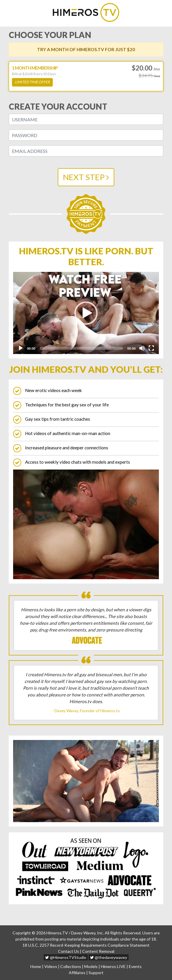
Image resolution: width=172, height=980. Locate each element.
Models (91, 966)
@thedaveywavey (109, 957)
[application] (86, 313)
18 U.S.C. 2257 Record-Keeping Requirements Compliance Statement (86, 945)
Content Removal (98, 951)
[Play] (21, 348)
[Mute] (142, 348)
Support (96, 973)
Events (135, 966)
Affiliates (77, 973)
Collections (71, 966)
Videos (51, 966)
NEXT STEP (86, 177)
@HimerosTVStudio (66, 957)
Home (36, 966)
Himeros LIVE (113, 966)
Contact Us (69, 951)
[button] (86, 313)
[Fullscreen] (151, 348)
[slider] (81, 348)
